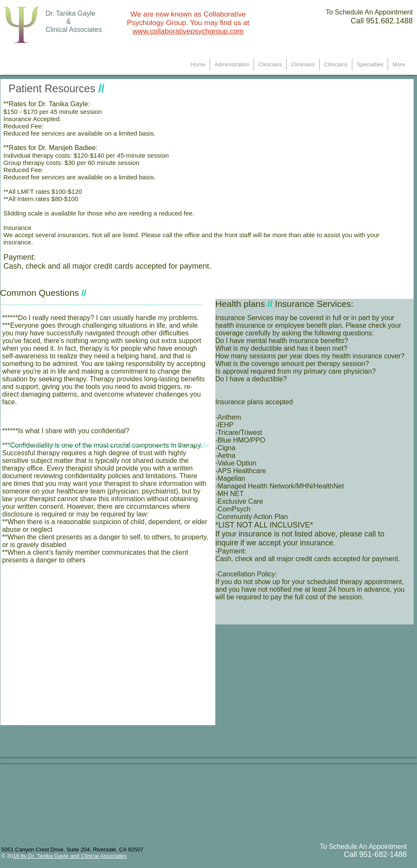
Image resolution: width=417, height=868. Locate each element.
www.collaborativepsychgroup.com (188, 31)
